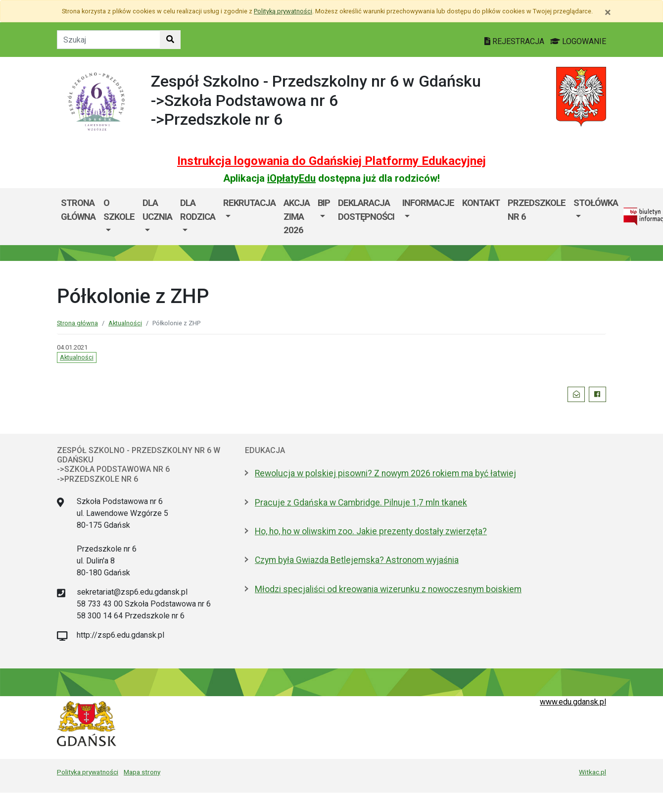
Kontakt (481, 203)
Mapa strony (142, 772)
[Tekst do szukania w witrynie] (109, 40)
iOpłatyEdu (291, 178)
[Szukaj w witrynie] (170, 40)
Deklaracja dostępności (366, 210)
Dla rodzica (198, 210)
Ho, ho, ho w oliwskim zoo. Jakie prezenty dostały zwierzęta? (371, 531)
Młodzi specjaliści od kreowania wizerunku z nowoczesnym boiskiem (388, 589)
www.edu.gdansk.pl (573, 702)
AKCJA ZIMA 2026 (297, 216)
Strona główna (78, 210)
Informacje (428, 203)
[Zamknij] (608, 12)
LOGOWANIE (578, 41)
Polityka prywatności (88, 772)
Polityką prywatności (283, 11)
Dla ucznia (157, 210)
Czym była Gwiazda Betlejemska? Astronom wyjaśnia (357, 560)
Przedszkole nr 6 (537, 210)
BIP (324, 203)
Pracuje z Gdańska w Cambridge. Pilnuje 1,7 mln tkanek (361, 503)
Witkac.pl (592, 772)
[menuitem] (119, 217)
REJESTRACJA (515, 41)
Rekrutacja (249, 203)
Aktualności (125, 323)
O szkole (119, 210)
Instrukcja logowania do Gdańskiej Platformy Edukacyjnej (331, 161)
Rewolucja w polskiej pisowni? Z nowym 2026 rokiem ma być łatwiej (385, 473)
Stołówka (596, 203)
